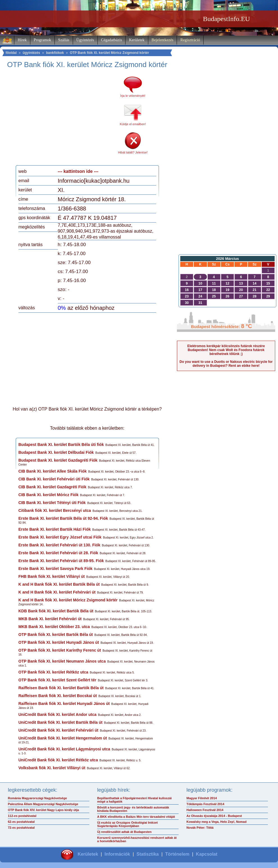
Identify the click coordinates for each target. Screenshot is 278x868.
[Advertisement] (65, 119)
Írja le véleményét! (133, 96)
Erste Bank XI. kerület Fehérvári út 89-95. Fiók (61, 561)
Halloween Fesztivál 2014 (205, 810)
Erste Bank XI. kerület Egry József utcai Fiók (60, 537)
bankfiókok (55, 53)
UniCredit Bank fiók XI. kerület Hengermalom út (63, 738)
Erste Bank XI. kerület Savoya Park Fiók (56, 569)
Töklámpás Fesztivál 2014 (205, 804)
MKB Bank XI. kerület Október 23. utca (54, 627)
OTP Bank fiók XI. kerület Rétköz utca (53, 672)
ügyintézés (31, 53)
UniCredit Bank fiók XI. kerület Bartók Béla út (61, 722)
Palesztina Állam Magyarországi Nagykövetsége (43, 804)
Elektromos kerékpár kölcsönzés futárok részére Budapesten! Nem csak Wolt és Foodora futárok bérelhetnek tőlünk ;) (226, 350)
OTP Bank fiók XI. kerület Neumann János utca (62, 661)
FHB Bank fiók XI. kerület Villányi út (52, 576)
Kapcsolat (207, 854)
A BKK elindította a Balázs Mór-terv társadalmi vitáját (136, 817)
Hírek (22, 40)
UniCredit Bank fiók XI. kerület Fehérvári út (59, 730)
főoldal (11, 53)
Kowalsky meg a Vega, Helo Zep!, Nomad (217, 822)
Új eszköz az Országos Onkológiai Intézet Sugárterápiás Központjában (127, 824)
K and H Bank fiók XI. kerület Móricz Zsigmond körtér (68, 600)
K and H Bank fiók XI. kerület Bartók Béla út (59, 584)
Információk (117, 854)
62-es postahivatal (21, 822)
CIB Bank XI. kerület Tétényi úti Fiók (52, 503)
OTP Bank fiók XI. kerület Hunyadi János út (59, 642)
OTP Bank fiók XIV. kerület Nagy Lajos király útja (43, 810)
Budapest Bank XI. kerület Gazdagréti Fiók (58, 460)
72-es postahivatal (21, 828)
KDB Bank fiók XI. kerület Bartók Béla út (56, 611)
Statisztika (148, 854)
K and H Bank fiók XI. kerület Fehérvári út (57, 592)
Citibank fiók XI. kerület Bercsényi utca (55, 510)
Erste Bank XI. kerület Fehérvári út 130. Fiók (60, 545)
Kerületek (137, 40)
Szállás (64, 40)
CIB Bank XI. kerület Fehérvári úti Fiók (54, 479)
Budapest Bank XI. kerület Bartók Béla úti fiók (61, 445)
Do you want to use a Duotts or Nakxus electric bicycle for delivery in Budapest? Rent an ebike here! (226, 364)
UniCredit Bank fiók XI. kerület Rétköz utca (58, 760)
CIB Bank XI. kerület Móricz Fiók (49, 495)
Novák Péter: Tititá (200, 828)
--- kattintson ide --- (78, 171)
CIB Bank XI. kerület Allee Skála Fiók (53, 471)
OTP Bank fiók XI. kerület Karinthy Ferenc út (60, 650)
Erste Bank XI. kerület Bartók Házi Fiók (55, 529)
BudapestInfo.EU (226, 19)
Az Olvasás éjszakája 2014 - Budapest (214, 816)
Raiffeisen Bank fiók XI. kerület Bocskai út (58, 696)
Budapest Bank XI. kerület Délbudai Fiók (56, 452)
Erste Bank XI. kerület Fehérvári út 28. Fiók (58, 553)
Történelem (177, 854)
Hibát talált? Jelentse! (133, 152)
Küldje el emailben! (133, 124)
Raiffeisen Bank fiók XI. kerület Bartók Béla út (61, 688)
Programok (42, 40)
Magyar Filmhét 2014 (202, 798)
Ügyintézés (85, 40)
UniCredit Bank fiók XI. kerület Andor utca (58, 714)
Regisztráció (190, 40)
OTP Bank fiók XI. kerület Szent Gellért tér (58, 680)
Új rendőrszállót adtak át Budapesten (124, 832)
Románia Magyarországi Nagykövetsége (37, 798)
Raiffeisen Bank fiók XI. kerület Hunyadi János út (64, 704)
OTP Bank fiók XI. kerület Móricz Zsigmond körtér (110, 53)
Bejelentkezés (163, 40)
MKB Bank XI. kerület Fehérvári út (50, 619)
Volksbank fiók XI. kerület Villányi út (52, 768)
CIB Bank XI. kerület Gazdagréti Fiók (53, 487)
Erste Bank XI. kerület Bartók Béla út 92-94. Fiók (63, 518)
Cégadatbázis (112, 40)
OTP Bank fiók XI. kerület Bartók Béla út (56, 635)
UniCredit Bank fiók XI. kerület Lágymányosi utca (64, 749)
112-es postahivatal (22, 816)
